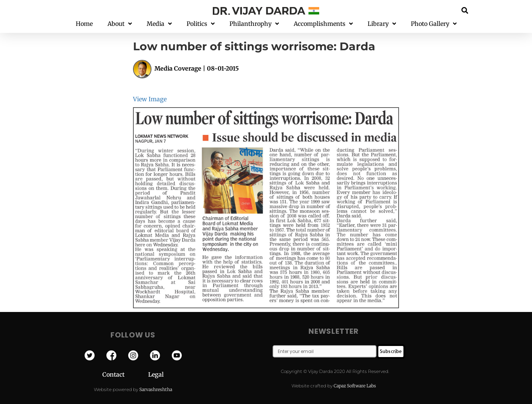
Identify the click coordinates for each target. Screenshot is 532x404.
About (120, 24)
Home (84, 24)
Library (382, 24)
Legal (156, 374)
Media (159, 24)
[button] (465, 10)
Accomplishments (323, 24)
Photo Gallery (434, 24)
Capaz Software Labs (355, 386)
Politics (201, 24)
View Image (150, 99)
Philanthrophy (254, 24)
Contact (125, 374)
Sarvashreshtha (156, 389)
